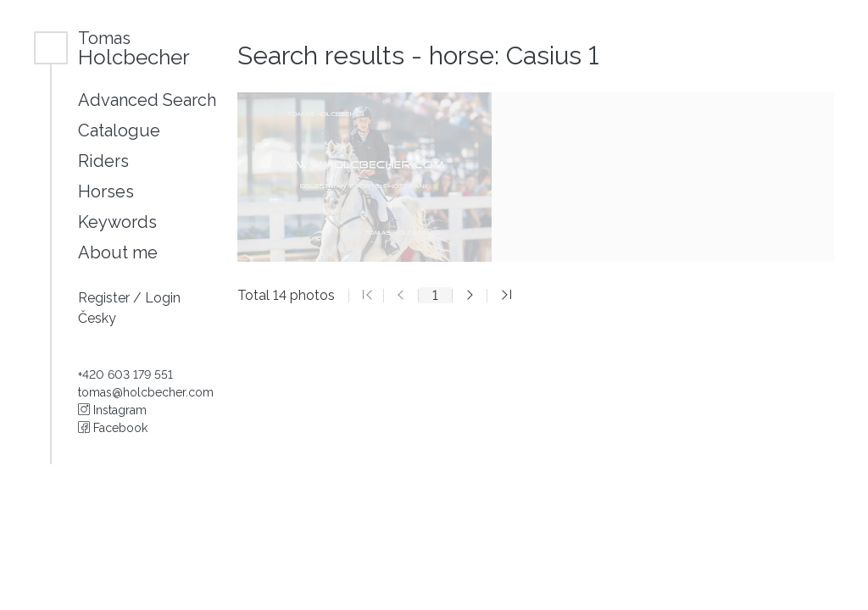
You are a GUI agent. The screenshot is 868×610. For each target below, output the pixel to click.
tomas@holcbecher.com (146, 392)
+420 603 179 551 (125, 374)
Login (163, 298)
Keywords (117, 222)
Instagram (112, 410)
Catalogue (119, 130)
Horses (106, 191)
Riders (103, 161)
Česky (97, 318)
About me (118, 252)
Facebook (113, 428)
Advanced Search (147, 100)
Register (106, 298)
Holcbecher (134, 48)
